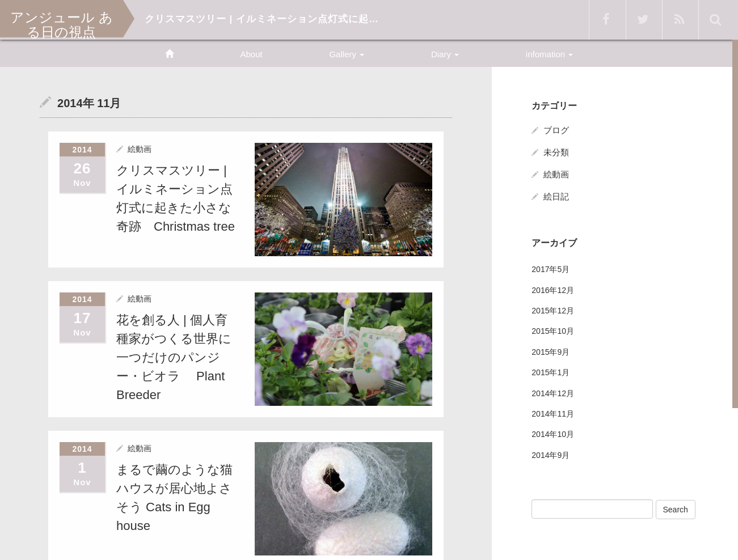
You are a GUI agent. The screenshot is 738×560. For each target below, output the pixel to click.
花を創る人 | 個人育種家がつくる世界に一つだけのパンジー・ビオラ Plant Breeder (174, 356)
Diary (445, 54)
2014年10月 (553, 434)
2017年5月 (551, 269)
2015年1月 (551, 372)
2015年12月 (553, 311)
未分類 (556, 152)
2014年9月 (551, 455)
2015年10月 (553, 331)
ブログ (556, 130)
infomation (549, 54)
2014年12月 (553, 393)
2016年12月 (553, 290)
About (251, 54)
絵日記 (556, 196)
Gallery (347, 54)
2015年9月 (551, 352)
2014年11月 (553, 414)
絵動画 (140, 149)
